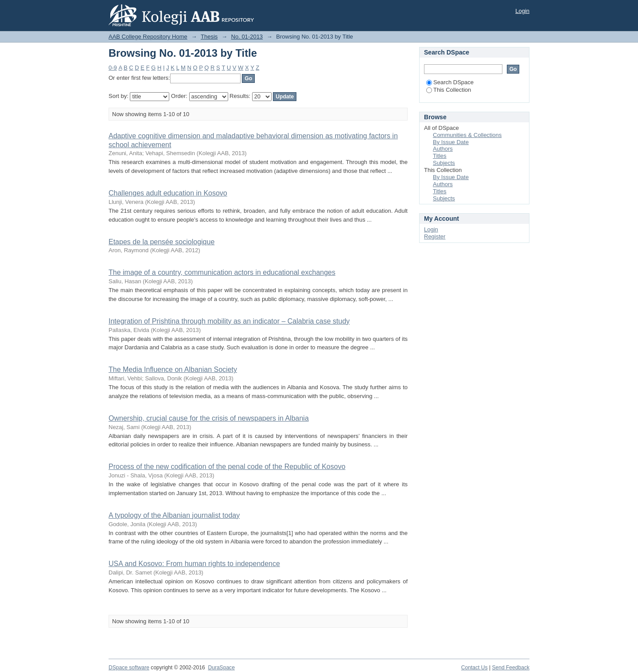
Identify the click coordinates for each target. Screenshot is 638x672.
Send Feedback (511, 668)
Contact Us (475, 668)
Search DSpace (450, 82)
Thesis (209, 37)
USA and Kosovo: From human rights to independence (194, 564)
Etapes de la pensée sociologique (161, 242)
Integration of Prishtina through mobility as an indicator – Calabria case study (229, 321)
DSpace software (129, 668)
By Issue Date (451, 142)
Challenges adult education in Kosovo (168, 193)
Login (522, 11)
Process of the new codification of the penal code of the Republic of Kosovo (227, 467)
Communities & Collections (467, 135)
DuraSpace (221, 668)
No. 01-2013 (247, 37)
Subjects (444, 163)
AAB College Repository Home (148, 37)
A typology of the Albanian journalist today (174, 515)
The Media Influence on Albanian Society (173, 369)
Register (435, 236)
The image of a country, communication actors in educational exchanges (222, 272)
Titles (440, 156)
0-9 (113, 68)
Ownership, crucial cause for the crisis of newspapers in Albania (209, 418)
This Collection (449, 90)
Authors (443, 149)
